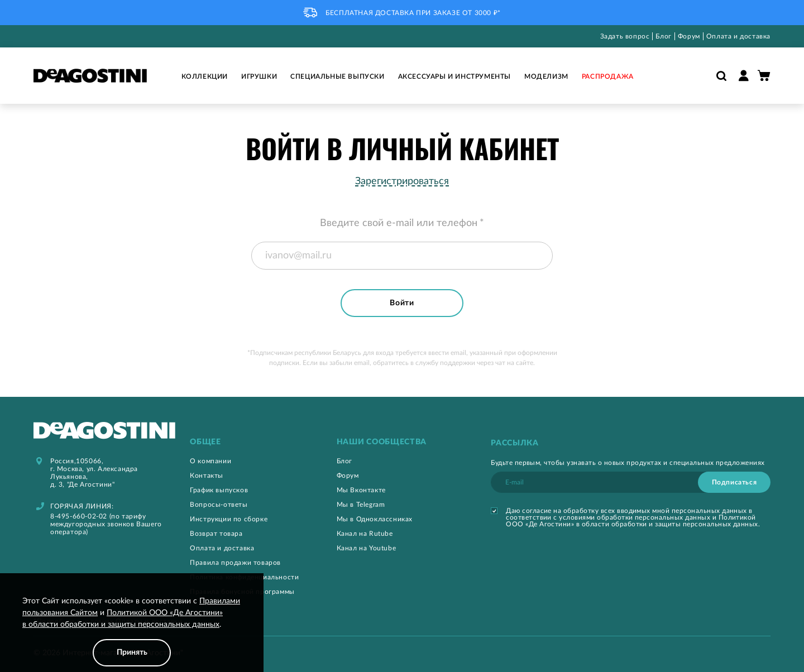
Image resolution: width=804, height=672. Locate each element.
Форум (689, 36)
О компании (210, 461)
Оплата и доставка (738, 36)
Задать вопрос (625, 36)
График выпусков (219, 490)
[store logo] (90, 75)
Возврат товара (216, 534)
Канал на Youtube (367, 548)
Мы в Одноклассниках (375, 519)
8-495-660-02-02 (79, 516)
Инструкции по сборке (229, 519)
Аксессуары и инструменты (454, 76)
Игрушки (259, 76)
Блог (663, 36)
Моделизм (546, 76)
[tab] (251, 442)
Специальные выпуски (337, 76)
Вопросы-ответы (219, 505)
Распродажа (608, 76)
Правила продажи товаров (235, 563)
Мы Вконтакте (361, 490)
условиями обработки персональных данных (635, 517)
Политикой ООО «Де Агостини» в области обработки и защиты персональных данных (632, 521)
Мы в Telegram (361, 505)
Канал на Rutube (365, 534)
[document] (132, 631)
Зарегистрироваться (402, 181)
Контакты (207, 476)
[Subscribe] (734, 482)
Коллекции (205, 76)
